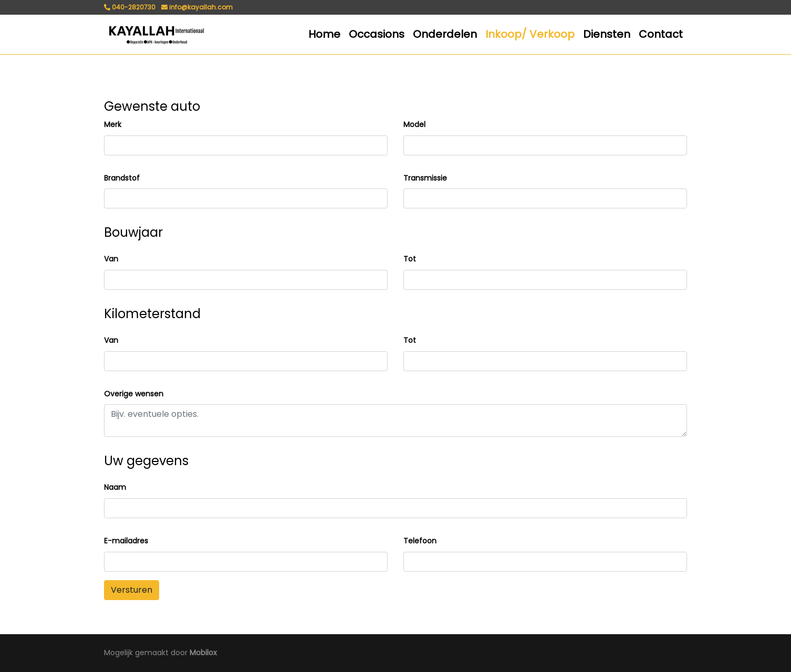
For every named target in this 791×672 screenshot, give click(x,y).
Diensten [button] (607, 34)
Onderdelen (445, 34)
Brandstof (122, 178)
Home (324, 34)
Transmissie (425, 178)
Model (414, 124)
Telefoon (420, 541)
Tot (410, 259)
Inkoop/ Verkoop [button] (530, 34)
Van (111, 259)
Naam (115, 487)
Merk (113, 124)
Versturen (132, 590)
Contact (661, 34)
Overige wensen (134, 394)
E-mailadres (126, 541)
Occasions (377, 34)
